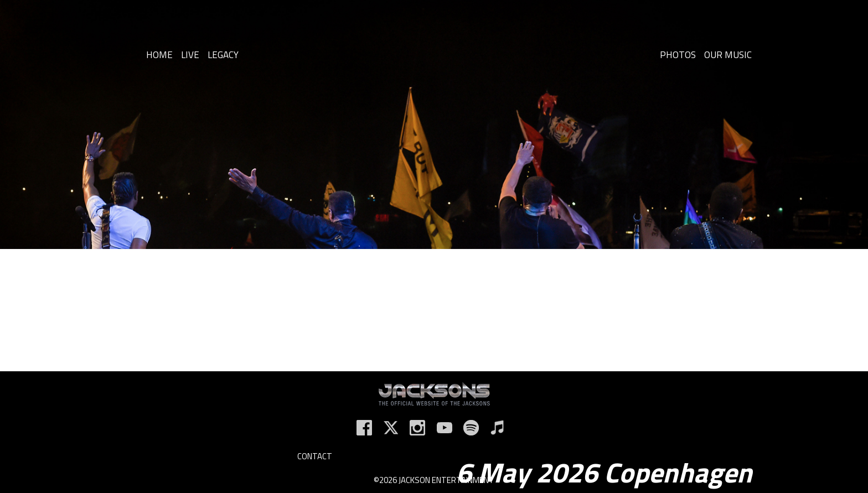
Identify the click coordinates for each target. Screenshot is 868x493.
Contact (315, 456)
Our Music (728, 55)
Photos (678, 55)
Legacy (223, 55)
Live (190, 55)
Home (159, 55)
